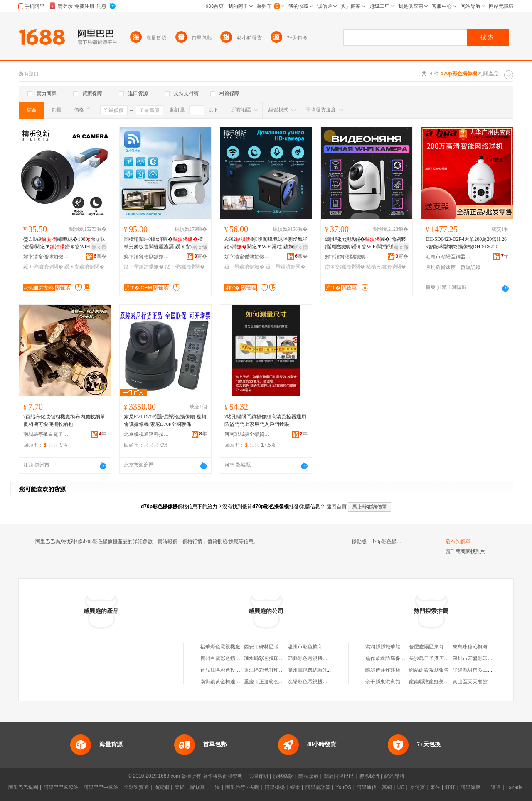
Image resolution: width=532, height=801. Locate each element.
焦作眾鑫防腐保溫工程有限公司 (400, 658)
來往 (435, 787)
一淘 (215, 787)
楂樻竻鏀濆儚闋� (386, 267)
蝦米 (295, 787)
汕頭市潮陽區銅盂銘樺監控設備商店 (448, 257)
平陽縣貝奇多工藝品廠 (478, 670)
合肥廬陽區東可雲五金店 (436, 647)
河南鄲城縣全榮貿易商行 (247, 434)
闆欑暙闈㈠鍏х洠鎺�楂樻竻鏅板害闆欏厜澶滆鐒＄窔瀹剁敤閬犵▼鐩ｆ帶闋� (165, 243)
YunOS (343, 787)
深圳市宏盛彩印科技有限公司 (485, 658)
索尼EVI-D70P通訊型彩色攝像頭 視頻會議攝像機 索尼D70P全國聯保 (165, 420)
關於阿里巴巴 (339, 776)
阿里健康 (470, 787)
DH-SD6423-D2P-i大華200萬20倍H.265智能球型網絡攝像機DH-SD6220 (466, 243)
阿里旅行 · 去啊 (242, 787)
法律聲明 (258, 776)
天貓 (180, 787)
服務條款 (283, 776)
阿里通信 (367, 787)
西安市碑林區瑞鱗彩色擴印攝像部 (281, 647)
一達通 (493, 787)
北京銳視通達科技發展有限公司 (147, 434)
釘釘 (450, 787)
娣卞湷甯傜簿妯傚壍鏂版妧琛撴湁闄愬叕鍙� (46, 257)
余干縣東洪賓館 (383, 682)
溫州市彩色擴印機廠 (310, 647)
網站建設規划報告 (429, 670)
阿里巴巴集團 (23, 787)
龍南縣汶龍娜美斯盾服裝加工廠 (444, 682)
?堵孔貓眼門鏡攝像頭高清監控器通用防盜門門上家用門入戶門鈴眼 (265, 420)
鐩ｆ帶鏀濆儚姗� (144, 267)
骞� (100, 256)
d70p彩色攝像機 (389, 541)
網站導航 (394, 776)
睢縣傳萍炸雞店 (383, 670)
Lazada (514, 787)
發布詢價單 (458, 541)
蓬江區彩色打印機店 (266, 670)
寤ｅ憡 (99, 247)
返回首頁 (337, 507)
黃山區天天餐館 (470, 682)
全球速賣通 (136, 787)
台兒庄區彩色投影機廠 (225, 670)
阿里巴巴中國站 (101, 787)
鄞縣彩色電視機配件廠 (313, 658)
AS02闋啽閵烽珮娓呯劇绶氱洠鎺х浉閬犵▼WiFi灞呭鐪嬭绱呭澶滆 (266, 243)
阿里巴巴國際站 (61, 787)
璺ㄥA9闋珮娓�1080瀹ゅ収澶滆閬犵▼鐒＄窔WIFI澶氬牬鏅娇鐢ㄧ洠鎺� (64, 243)
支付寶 (417, 787)
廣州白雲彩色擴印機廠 (225, 658)
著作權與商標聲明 (223, 776)
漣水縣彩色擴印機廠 (266, 658)
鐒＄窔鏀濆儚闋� (84, 267)
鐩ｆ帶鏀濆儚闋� (43, 267)
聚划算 (197, 787)
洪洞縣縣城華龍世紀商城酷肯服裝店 (405, 647)
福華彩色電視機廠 (220, 647)
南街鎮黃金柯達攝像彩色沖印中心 (238, 682)
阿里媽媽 (275, 787)
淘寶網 (162, 787)
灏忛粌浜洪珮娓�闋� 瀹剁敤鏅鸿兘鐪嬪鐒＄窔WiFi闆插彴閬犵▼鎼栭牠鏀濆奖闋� (366, 243)
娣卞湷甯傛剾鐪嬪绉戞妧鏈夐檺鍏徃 (147, 257)
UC (401, 787)
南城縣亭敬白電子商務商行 (46, 434)
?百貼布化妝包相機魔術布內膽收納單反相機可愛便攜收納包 (64, 420)
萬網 (387, 787)
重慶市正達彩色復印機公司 (274, 682)
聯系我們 (369, 776)
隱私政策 (308, 776)
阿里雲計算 (318, 787)
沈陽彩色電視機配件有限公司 (320, 682)
